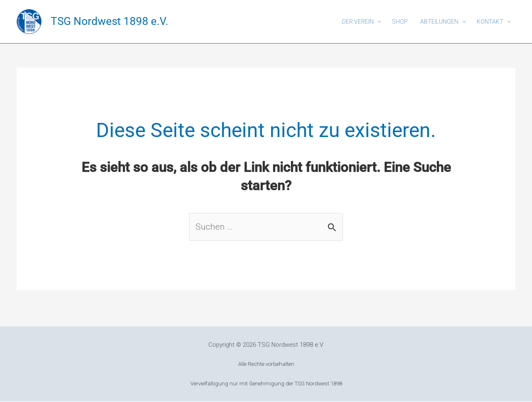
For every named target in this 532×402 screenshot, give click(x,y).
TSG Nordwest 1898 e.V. (110, 21)
